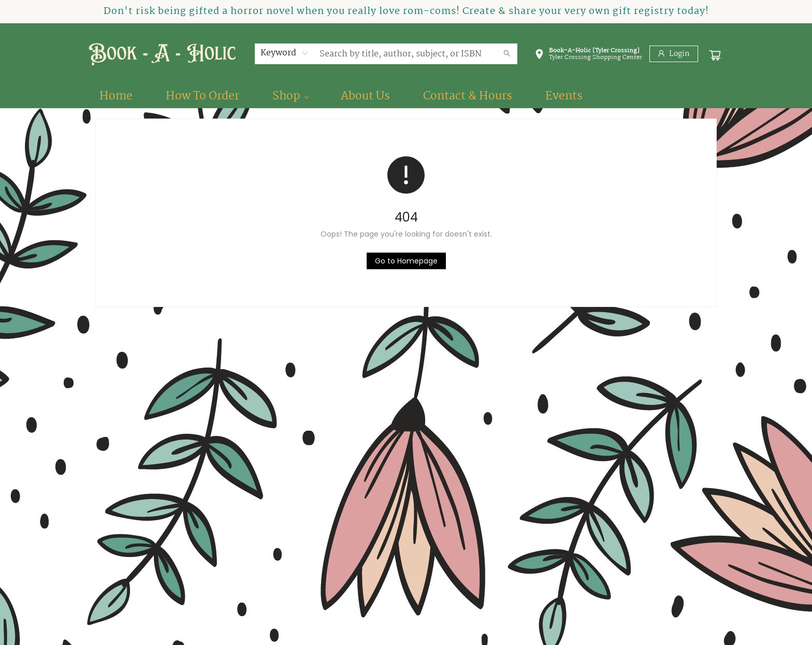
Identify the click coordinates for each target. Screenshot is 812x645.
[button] (588, 56)
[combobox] (285, 53)
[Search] (507, 54)
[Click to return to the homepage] (406, 261)
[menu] (406, 96)
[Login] (674, 54)
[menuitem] (116, 96)
